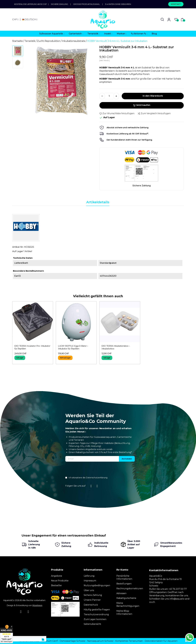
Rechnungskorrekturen (130, 589)
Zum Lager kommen (95, 619)
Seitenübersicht (92, 624)
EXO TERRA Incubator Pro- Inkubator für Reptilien (32, 347)
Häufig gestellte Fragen (97, 610)
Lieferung (89, 576)
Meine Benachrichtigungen (128, 605)
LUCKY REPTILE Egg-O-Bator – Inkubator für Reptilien (73, 347)
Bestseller (56, 585)
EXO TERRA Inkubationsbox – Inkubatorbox (116, 347)
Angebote (57, 576)
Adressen (121, 593)
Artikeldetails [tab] (98, 202)
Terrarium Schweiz (29, 641)
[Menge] (109, 96)
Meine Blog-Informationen (124, 612)
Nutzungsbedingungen (97, 585)
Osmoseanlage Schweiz (72, 641)
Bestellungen (124, 584)
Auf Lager (18, 251)
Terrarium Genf (49, 641)
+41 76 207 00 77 (178, 589)
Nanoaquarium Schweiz (100, 641)
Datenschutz (91, 605)
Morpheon (37, 605)
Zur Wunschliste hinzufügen (117, 113)
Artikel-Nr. (18, 247)
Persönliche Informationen (124, 577)
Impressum (90, 581)
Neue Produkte (60, 581)
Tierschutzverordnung (96, 614)
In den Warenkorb (153, 96)
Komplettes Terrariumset (129, 641)
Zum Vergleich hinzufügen (154, 113)
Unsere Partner (92, 600)
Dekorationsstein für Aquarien (161, 641)
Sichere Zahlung (59, 4)
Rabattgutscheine (126, 598)
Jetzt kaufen (142, 105)
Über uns (89, 590)
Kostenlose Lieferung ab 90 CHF (31, 4)
